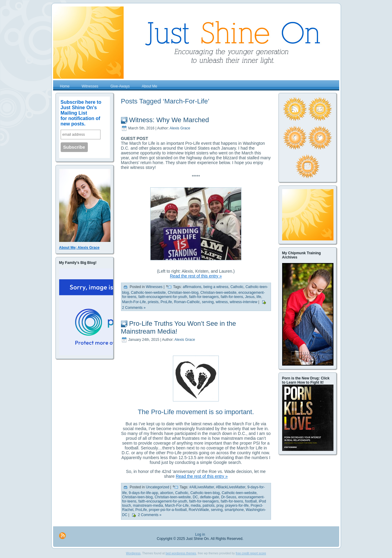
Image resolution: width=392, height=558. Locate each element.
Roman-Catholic (187, 302)
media (196, 506)
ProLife (166, 302)
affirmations (192, 287)
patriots (208, 506)
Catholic (237, 287)
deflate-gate (210, 497)
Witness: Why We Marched (169, 120)
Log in (200, 534)
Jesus (250, 297)
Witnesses (154, 287)
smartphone (234, 510)
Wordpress (133, 553)
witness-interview (243, 302)
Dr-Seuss (229, 497)
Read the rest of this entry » (196, 276)
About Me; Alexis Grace (79, 248)
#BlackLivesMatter (231, 487)
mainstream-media (148, 506)
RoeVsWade (199, 510)
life (259, 297)
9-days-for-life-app (143, 493)
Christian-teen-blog (183, 293)
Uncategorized (157, 487)
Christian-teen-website (218, 293)
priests (153, 302)
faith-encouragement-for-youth (163, 297)
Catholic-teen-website (148, 293)
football (251, 501)
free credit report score (251, 553)
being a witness (216, 287)
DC (195, 497)
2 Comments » (134, 308)
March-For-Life (134, 302)
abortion (167, 493)
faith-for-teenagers (204, 297)
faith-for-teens (232, 297)
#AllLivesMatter (202, 487)
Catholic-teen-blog (205, 493)
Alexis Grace (180, 128)
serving (208, 302)
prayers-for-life (237, 506)
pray (220, 506)
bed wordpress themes (181, 553)
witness (222, 302)
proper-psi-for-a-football (168, 510)
